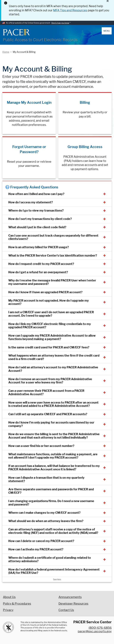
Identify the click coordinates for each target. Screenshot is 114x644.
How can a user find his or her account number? (41, 446)
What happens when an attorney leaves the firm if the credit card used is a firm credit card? (54, 357)
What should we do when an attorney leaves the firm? (46, 521)
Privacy (8, 610)
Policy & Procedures (17, 604)
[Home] (16, 32)
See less (57, 579)
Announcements (70, 597)
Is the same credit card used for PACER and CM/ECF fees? (49, 347)
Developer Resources (73, 604)
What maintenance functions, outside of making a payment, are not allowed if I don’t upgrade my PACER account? (53, 456)
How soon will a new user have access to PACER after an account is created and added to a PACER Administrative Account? (53, 404)
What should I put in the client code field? (37, 227)
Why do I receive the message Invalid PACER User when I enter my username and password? (52, 282)
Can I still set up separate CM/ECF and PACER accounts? (48, 414)
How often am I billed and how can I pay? (36, 194)
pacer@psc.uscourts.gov (95, 631)
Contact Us (66, 610)
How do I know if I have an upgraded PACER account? (45, 292)
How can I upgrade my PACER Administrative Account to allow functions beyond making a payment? (52, 337)
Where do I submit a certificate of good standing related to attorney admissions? (50, 559)
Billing (85, 102)
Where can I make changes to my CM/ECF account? (44, 513)
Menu (107, 31)
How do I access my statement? (31, 202)
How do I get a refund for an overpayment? (38, 272)
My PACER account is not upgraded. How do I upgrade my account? (49, 302)
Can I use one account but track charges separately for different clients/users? (53, 237)
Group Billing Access (85, 147)
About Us (9, 597)
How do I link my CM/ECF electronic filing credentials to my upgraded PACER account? (50, 326)
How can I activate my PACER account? (36, 549)
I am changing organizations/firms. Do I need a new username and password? (51, 503)
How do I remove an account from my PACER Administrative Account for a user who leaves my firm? (50, 381)
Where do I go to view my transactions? (36, 210)
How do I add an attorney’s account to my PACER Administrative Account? (53, 369)
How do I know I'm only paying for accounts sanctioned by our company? (51, 424)
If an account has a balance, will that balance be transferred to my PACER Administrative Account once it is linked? (54, 468)
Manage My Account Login (29, 102)
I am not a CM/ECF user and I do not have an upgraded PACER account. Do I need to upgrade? (51, 314)
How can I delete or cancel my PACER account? (41, 541)
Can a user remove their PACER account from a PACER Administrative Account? (46, 392)
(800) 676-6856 (100, 628)
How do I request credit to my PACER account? (41, 264)
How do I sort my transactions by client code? (40, 219)
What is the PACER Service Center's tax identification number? (53, 256)
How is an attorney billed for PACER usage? (39, 247)
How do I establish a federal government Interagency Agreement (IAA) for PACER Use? (54, 571)
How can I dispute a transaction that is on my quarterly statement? (46, 479)
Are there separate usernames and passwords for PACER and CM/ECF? (51, 491)
